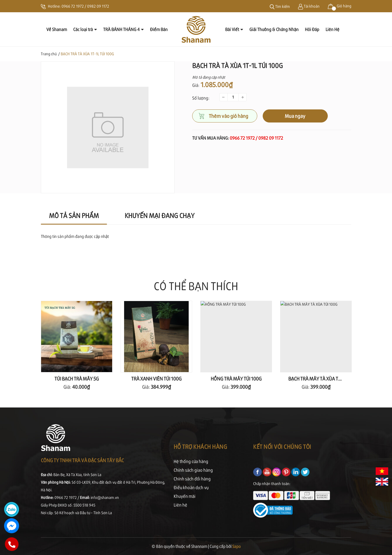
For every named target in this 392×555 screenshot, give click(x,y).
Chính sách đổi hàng (192, 479)
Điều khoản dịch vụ (191, 487)
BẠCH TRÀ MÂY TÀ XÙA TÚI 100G (321, 378)
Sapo (236, 546)
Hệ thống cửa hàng (191, 461)
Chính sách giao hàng (193, 470)
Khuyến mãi (185, 496)
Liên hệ (180, 505)
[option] (108, 127)
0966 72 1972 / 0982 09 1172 (85, 6)
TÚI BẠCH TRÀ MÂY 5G (77, 378)
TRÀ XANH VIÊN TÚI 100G (156, 378)
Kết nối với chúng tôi (282, 447)
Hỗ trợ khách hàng (200, 447)
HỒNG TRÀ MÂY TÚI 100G (236, 378)
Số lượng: (201, 98)
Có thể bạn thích (196, 286)
